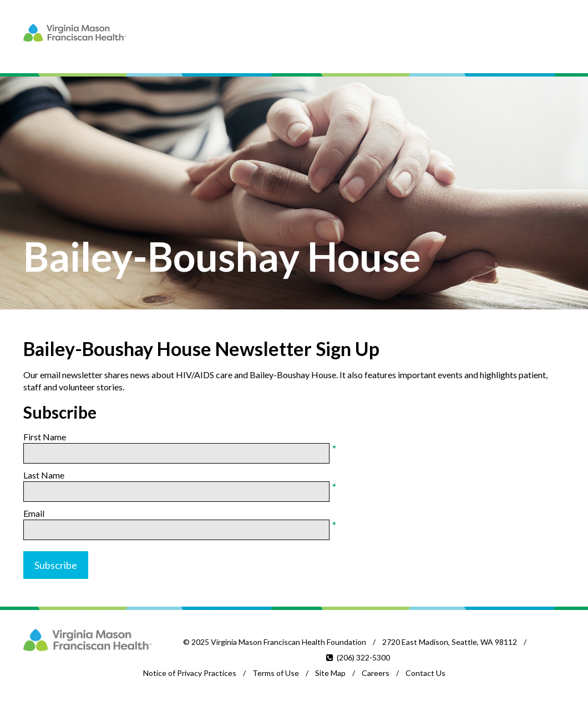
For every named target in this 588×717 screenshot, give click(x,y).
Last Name (44, 475)
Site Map (330, 673)
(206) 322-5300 (363, 657)
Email (34, 513)
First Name (45, 437)
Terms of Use (276, 673)
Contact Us (425, 673)
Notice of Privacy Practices (190, 673)
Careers (376, 673)
